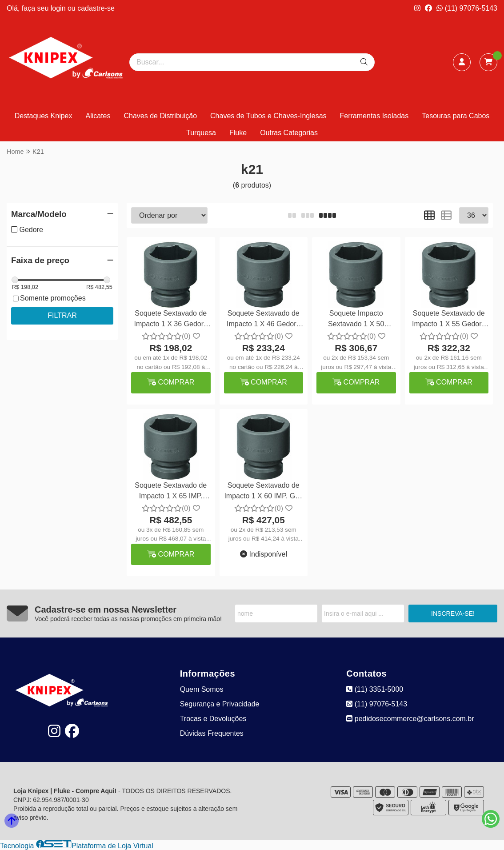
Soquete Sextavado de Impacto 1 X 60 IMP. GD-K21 (263, 492)
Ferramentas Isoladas (374, 116)
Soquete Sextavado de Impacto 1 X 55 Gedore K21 (449, 320)
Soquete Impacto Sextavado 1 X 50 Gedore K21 (356, 320)
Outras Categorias (289, 133)
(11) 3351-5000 (375, 689)
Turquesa (201, 133)
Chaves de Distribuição (161, 116)
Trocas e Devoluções (213, 719)
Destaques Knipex (44, 116)
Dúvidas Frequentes (212, 733)
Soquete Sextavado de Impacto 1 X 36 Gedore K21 (171, 320)
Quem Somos (202, 689)
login (59, 8)
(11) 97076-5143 (467, 8)
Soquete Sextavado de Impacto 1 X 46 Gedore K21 (263, 320)
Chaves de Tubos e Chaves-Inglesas (268, 116)
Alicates (98, 116)
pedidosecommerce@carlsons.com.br (410, 719)
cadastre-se (96, 8)
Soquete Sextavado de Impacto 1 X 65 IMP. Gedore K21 (171, 492)
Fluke (238, 133)
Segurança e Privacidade (220, 704)
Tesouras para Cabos (456, 116)
